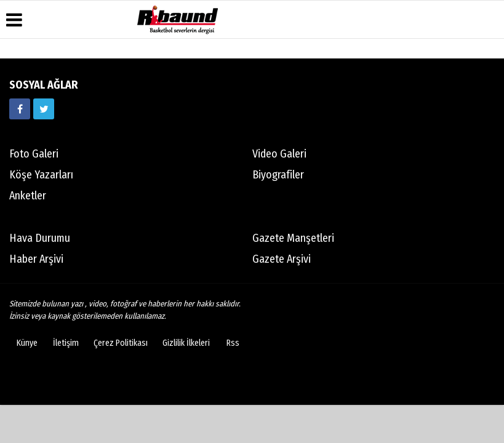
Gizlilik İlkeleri (186, 343)
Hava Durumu (40, 238)
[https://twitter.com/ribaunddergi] (44, 109)
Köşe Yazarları (41, 175)
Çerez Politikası (121, 343)
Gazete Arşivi (282, 259)
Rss (233, 343)
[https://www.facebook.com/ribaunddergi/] (20, 109)
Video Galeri (279, 154)
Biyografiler (278, 175)
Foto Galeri (34, 154)
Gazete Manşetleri (293, 238)
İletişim (66, 343)
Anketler (28, 196)
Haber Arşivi (36, 259)
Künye (27, 343)
